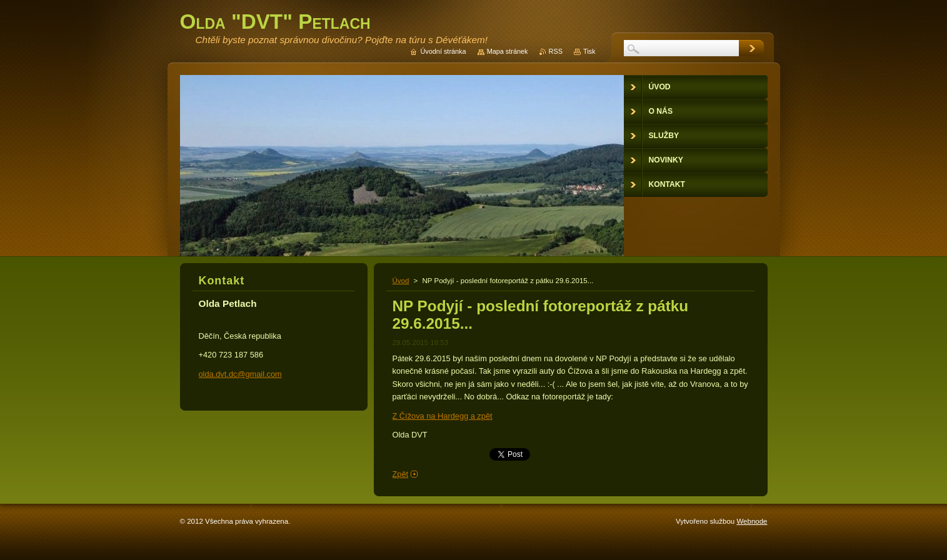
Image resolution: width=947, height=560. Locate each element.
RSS (556, 51)
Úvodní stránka (443, 51)
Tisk (589, 51)
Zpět (401, 474)
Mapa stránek (508, 51)
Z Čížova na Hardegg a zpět (443, 416)
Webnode (752, 521)
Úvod (401, 281)
